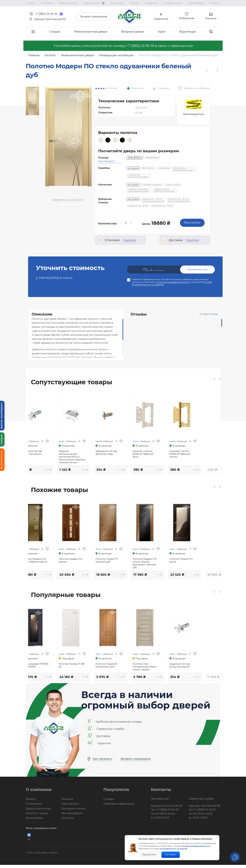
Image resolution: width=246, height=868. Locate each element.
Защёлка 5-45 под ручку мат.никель (44, 451)
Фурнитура (187, 32)
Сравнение (161, 19)
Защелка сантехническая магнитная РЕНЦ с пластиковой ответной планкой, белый (86, 455)
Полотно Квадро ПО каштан (85, 561)
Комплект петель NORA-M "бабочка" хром (161, 452)
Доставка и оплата (173, 3)
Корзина (211, 18)
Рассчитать (191, 218)
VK (29, 840)
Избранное (187, 18)
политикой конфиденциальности (173, 277)
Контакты (214, 3)
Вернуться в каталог (69, 200)
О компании (47, 3)
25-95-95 (71, 273)
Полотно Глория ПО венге (201, 561)
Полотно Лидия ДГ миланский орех (123, 669)
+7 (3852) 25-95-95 (140, 46)
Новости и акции (94, 3)
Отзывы (109, 802)
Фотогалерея (117, 3)
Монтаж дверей (196, 3)
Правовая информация (119, 807)
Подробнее (130, 235)
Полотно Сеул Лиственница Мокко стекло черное (163, 670)
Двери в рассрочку (68, 3)
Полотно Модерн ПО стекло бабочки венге (47, 561)
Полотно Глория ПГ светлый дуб (123, 561)
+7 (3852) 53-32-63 (205, 813)
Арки (162, 32)
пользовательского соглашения (178, 849)
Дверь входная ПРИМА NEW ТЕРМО (46, 669)
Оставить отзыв (199, 309)
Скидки (55, 32)
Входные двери (132, 32)
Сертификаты (151, 3)
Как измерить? (107, 156)
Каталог (31, 3)
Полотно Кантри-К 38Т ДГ (86, 669)
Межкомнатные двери (91, 32)
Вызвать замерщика (94, 17)
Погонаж (134, 3)
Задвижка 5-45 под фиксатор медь (122, 451)
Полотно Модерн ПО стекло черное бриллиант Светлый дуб (163, 564)
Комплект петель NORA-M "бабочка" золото (200, 452)
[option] (32, 101)
